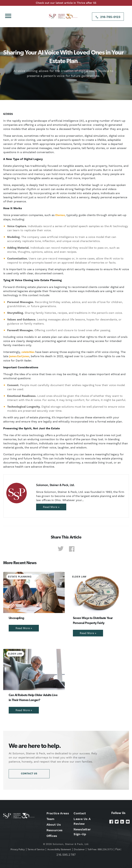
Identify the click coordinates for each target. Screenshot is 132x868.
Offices (52, 836)
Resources (55, 830)
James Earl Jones (19, 356)
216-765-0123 (110, 17)
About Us (54, 825)
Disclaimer (79, 850)
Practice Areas (58, 813)
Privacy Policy (18, 850)
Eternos (60, 215)
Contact (80, 813)
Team (51, 819)
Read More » (51, 507)
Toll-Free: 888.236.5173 (100, 850)
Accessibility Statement (59, 850)
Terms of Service (36, 850)
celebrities (28, 352)
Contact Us (29, 774)
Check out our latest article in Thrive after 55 (66, 3)
